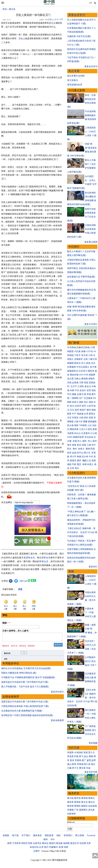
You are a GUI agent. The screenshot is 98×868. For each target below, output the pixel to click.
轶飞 (81, 756)
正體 (90, 3)
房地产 (83, 410)
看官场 (77, 798)
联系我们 (68, 835)
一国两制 (74, 398)
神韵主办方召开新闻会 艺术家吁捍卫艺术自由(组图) (26, 670)
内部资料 (71, 814)
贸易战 (70, 355)
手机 (74, 464)
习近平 (77, 355)
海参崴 (80, 414)
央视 (75, 441)
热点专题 (74, 71)
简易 (86, 753)
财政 (94, 410)
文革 (72, 468)
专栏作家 (74, 748)
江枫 (69, 768)
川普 (93, 347)
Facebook (91, 835)
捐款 (59, 835)
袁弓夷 (93, 367)
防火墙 (70, 425)
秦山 (69, 764)
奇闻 (84, 464)
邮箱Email (71, 822)
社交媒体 (88, 398)
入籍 (89, 445)
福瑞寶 (66, 843)
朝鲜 (69, 402)
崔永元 (88, 386)
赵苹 (94, 760)
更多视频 (93, 743)
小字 (61, 19)
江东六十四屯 (86, 429)
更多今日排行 (91, 324)
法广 (81, 398)
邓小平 (73, 457)
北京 (69, 418)
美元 (72, 406)
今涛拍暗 (78, 753)
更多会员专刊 (91, 66)
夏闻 (91, 756)
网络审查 (74, 429)
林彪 (79, 457)
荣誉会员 (30, 558)
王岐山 (77, 379)
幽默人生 (87, 461)
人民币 (90, 406)
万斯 (81, 383)
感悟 (69, 464)
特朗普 (70, 351)
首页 (5, 9)
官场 (89, 394)
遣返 (74, 445)
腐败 (74, 394)
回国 (84, 445)
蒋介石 (87, 453)
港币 (77, 410)
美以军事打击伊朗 (76, 76)
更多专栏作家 (91, 772)
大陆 (76, 422)
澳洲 (88, 449)
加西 (66, 847)
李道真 (70, 756)
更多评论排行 (57, 693)
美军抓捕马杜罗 (75, 85)
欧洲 (61, 847)
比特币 (78, 406)
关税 (69, 383)
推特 (46, 839)
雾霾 (85, 422)
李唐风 (78, 760)
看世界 (70, 802)
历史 (21, 38)
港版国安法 (73, 371)
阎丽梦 (92, 375)
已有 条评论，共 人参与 (15, 631)
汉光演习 (83, 371)
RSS (53, 839)
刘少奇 (85, 457)
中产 (74, 414)
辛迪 (88, 768)
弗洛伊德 (74, 375)
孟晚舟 (91, 379)
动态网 (83, 843)
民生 (70, 449)
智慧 (94, 461)
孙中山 (80, 453)
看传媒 (59, 843)
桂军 (69, 453)
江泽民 (81, 386)
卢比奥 (77, 351)
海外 (75, 449)
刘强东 (75, 418)
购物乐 (84, 806)
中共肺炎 (71, 347)
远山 (86, 756)
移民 (84, 441)
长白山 (77, 433)
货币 (84, 406)
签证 (79, 445)
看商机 (77, 806)
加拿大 (75, 402)
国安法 (77, 363)
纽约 (46, 847)
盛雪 (89, 760)
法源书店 (37, 843)
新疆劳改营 (78, 437)
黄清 (72, 760)
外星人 (90, 464)
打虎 (84, 394)
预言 (79, 464)
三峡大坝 (93, 359)
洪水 (93, 363)
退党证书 (74, 843)
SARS (70, 437)
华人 (80, 441)
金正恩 (70, 379)
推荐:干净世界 (14, 843)
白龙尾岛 (86, 433)
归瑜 (76, 756)
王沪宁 (74, 386)
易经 (79, 461)
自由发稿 (93, 806)
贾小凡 (91, 753)
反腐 (79, 394)
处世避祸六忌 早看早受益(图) (81, 277)
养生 (77, 468)
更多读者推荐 (57, 722)
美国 (86, 383)
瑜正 (93, 764)
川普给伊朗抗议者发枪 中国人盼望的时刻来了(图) (25, 708)
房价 (86, 418)
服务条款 (37, 835)
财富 (69, 414)
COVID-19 (91, 351)
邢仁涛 (87, 764)
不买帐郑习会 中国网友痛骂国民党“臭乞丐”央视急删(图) (28, 679)
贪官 (89, 390)
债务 (91, 402)
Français (45, 851)
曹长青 (82, 768)
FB (95, 398)
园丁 (84, 760)
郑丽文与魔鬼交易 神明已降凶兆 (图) (19, 674)
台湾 (86, 414)
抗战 (74, 453)
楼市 (89, 410)
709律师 (83, 425)
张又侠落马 (73, 80)
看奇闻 (70, 806)
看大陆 (70, 798)
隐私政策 (49, 835)
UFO (81, 375)
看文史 (12, 9)
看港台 (91, 798)
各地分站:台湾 (37, 847)
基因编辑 (92, 422)
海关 (69, 445)
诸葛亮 (73, 461)
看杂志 (45, 843)
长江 (83, 363)
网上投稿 (80, 835)
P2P (81, 422)
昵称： (6, 623)
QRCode (23, 581)
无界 (89, 843)
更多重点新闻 (91, 242)
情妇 (94, 390)
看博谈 (77, 802)
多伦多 (91, 810)
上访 (89, 425)
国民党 (91, 371)
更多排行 (93, 567)
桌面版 (6, 835)
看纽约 (52, 843)
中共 (86, 375)
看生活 (91, 802)
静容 (74, 764)
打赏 (50, 19)
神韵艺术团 (27, 843)
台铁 (86, 359)
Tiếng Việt (54, 851)
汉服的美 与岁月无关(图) (79, 36)
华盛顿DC (54, 847)
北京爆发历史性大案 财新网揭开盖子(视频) (22, 712)
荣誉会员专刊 (77, 15)
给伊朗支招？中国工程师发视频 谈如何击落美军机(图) (27, 717)
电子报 (15, 835)
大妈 (81, 418)
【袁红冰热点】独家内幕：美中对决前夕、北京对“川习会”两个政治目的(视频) (82, 532)
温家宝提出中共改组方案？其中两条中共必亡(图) (25, 683)
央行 (86, 402)
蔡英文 (92, 414)
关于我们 (26, 835)
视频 (71, 571)
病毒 (83, 351)
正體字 (37, 851)
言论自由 (89, 437)
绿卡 (94, 445)
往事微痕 (71, 367)
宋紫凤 (70, 753)
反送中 (83, 390)
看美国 (84, 798)
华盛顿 (70, 810)
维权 (76, 425)
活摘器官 (78, 359)
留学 (95, 441)
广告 (76, 810)
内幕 (72, 390)
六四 (90, 355)
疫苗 (88, 363)
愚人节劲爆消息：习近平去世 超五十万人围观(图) (25, 688)
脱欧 (81, 402)
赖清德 (84, 379)
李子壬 (75, 768)
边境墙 (75, 383)
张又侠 (84, 355)
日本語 (63, 851)
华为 (69, 394)
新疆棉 (70, 363)
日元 (72, 410)
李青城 (80, 764)
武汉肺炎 (85, 347)
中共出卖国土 (83, 367)
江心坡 (94, 433)
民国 (93, 449)
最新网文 (83, 810)
